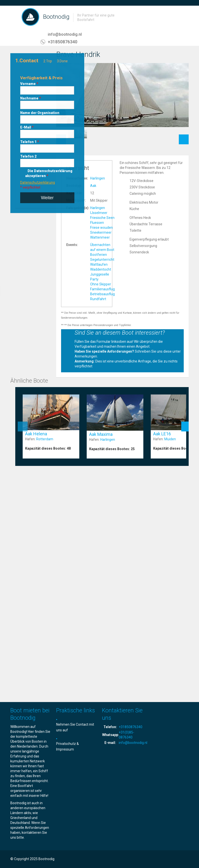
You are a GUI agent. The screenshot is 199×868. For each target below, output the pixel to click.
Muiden (170, 439)
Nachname (31, 98)
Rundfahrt (98, 299)
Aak (93, 186)
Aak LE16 (162, 434)
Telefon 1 (30, 142)
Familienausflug (102, 289)
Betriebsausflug (102, 294)
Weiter (47, 198)
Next (184, 137)
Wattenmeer (100, 237)
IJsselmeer (99, 213)
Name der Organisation (40, 113)
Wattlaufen (99, 264)
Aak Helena (36, 434)
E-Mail (27, 127)
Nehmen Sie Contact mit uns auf (75, 727)
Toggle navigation (15, 17)
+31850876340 (63, 42)
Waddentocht (101, 269)
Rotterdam (45, 439)
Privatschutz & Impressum (67, 746)
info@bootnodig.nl (65, 34)
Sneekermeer (101, 232)
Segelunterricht (102, 260)
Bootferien (99, 255)
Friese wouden (101, 228)
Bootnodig (56, 17)
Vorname (29, 84)
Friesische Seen (102, 218)
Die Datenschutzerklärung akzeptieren (49, 173)
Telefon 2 (28, 156)
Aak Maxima (101, 434)
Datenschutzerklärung (38, 182)
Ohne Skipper (101, 284)
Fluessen (97, 223)
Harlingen (98, 178)
